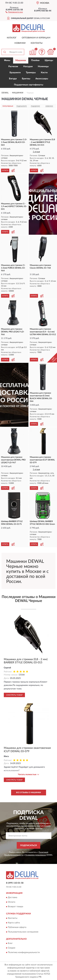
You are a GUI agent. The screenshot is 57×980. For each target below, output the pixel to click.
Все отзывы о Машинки (28, 792)
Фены (7, 60)
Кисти (44, 73)
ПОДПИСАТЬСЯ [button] (28, 846)
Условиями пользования (36, 855)
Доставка (13, 898)
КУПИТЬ (5, 170)
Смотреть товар (14, 695)
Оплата (12, 902)
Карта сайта (14, 923)
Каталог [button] (12, 38)
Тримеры (31, 73)
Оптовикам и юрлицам (36, 38)
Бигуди (13, 79)
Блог (10, 943)
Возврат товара (16, 907)
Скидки (12, 948)
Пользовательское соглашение (23, 932)
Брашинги (15, 73)
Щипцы (49, 60)
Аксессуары (42, 79)
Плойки (35, 60)
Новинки (20, 43)
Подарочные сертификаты (29, 85)
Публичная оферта (17, 927)
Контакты (37, 43)
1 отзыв (36, 152)
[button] (14, 12)
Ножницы (43, 66)
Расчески (13, 66)
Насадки (28, 66)
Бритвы (26, 79)
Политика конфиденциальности (24, 952)
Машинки (21, 60)
